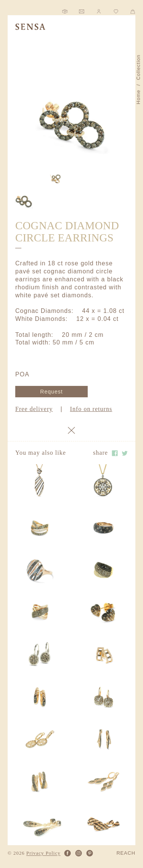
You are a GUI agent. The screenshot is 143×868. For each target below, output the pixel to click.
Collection (138, 67)
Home (138, 97)
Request (51, 392)
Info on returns (91, 409)
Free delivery (34, 409)
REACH (126, 853)
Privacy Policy (43, 854)
